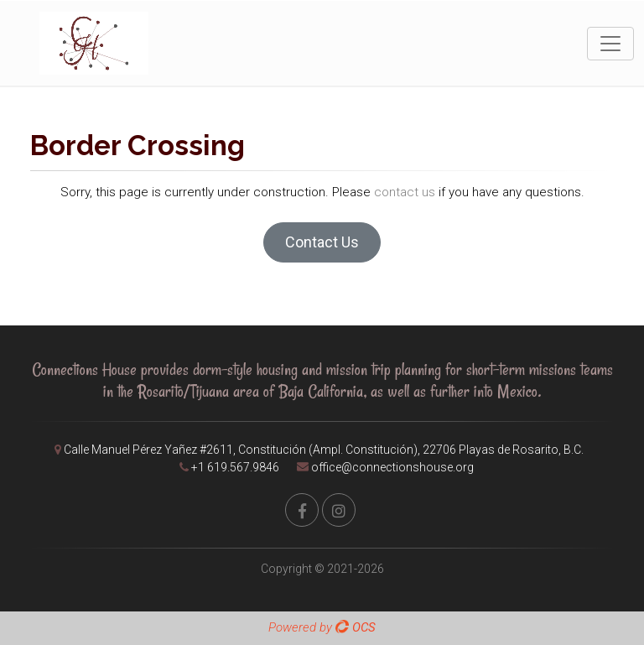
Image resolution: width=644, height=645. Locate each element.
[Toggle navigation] (610, 44)
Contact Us (322, 242)
